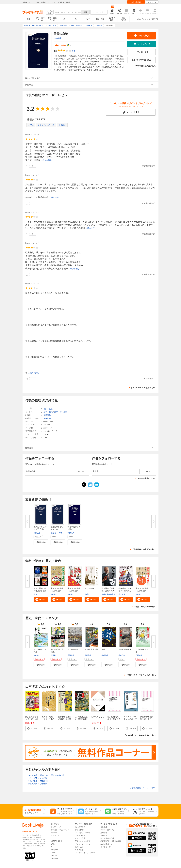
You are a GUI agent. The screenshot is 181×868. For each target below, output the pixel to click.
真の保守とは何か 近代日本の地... (40, 529)
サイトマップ (106, 847)
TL (76, 19)
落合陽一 (54, 533)
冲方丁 (36, 594)
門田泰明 (139, 655)
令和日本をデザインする (57, 528)
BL (64, 19)
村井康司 (71, 533)
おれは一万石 (73, 649)
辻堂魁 (53, 655)
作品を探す (79, 830)
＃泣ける (62, 125)
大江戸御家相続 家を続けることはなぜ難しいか (148, 719)
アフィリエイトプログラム (85, 853)
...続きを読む (46, 160)
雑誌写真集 (124, 19)
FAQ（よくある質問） (84, 841)
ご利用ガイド (154, 19)
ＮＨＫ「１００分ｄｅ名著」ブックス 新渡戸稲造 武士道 (130, 720)
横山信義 (122, 655)
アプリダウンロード (83, 833)
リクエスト (79, 850)
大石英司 (88, 655)
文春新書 (47, 418)
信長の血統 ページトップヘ (143, 788)
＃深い (31, 125)
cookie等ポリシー (107, 844)
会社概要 (104, 827)
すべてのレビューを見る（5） (143, 388)
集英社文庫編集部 (108, 594)
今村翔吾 (105, 655)
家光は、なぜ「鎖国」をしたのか (48, 719)
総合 (28, 19)
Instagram (54, 850)
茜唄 (103, 649)
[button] (41, 542)
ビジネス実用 (112, 19)
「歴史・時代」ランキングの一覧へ (141, 675)
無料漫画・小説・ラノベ (60, 830)
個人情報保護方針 (107, 838)
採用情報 (104, 833)
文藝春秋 (47, 415)
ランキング (55, 835)
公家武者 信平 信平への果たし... (126, 590)
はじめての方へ (142, 19)
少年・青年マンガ (40, 19)
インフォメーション (83, 844)
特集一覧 (54, 833)
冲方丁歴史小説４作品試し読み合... (40, 591)
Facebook (54, 858)
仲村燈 (87, 594)
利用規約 (104, 835)
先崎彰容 (62, 533)
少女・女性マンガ (52, 19)
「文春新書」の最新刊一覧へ (144, 549)
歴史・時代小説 (61, 412)
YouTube (54, 856)
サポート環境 (80, 838)
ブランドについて (107, 830)
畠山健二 (54, 594)
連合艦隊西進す (125, 649)
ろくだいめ (89, 588)
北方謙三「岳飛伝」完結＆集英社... (108, 591)
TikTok (53, 853)
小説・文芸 (100, 19)
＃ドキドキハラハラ (46, 125)
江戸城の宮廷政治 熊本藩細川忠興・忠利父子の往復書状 (81, 720)
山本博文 (58, 38)
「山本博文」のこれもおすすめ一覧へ (140, 735)
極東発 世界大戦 (91, 649)
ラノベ (88, 19)
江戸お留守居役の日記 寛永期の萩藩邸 (65, 719)
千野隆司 (71, 655)
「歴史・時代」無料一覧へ (145, 607)
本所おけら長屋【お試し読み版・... (57, 591)
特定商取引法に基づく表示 (111, 841)
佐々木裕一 (123, 594)
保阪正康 (37, 533)
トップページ (56, 827)
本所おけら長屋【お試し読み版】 (142, 591)
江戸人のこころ (98, 717)
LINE (53, 844)
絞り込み (50, 12)
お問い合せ (79, 847)
